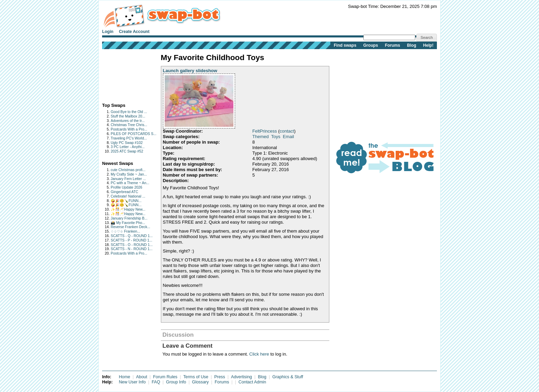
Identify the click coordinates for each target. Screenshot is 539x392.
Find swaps (345, 45)
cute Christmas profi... (128, 170)
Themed (261, 137)
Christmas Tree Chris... (129, 125)
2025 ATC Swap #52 (127, 151)
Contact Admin (252, 382)
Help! (428, 45)
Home (125, 377)
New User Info (132, 382)
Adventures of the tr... (128, 121)
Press (220, 377)
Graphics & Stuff (288, 377)
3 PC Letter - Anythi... (128, 147)
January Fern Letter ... (128, 179)
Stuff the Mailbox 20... (128, 116)
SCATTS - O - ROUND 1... (132, 245)
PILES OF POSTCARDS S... (134, 134)
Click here (259, 354)
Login (108, 32)
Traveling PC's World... (129, 138)
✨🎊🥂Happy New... (128, 209)
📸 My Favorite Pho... (128, 223)
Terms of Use (196, 377)
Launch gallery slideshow (190, 71)
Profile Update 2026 (126, 187)
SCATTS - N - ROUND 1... (132, 249)
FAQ (156, 382)
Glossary (201, 382)
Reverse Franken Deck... (130, 227)
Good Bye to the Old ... (129, 112)
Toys (276, 137)
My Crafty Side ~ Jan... (129, 174)
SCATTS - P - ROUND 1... (131, 240)
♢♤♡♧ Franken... (125, 231)
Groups (371, 45)
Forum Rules (165, 377)
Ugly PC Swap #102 (127, 143)
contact (287, 131)
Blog (412, 45)
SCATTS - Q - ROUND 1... (132, 236)
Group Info (176, 382)
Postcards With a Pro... (129, 129)
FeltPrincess (265, 131)
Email (289, 137)
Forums (393, 45)
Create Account (134, 32)
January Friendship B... (129, 218)
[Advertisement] (124, 74)
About (142, 377)
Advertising (241, 377)
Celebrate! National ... (128, 196)
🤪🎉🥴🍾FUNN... (126, 201)
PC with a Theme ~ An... (130, 183)
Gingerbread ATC (124, 192)
